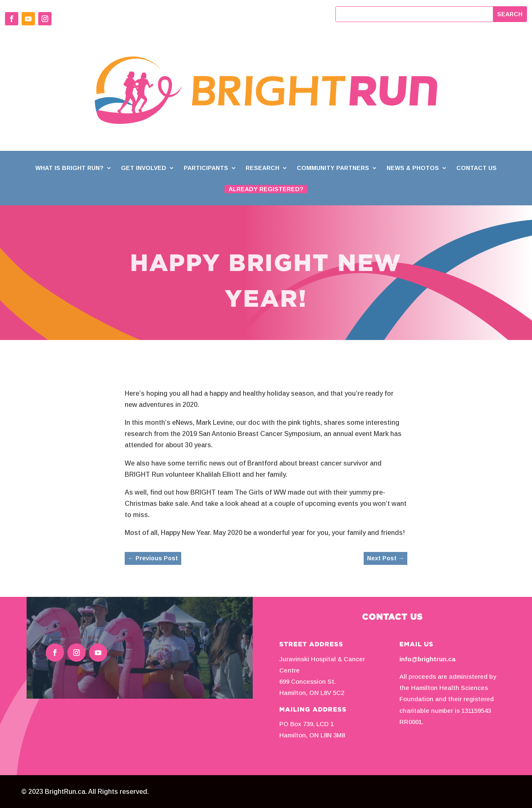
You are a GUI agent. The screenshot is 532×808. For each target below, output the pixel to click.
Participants (206, 168)
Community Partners (333, 168)
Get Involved (144, 168)
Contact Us (477, 168)
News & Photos (413, 168)
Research (262, 168)
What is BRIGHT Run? (69, 168)
